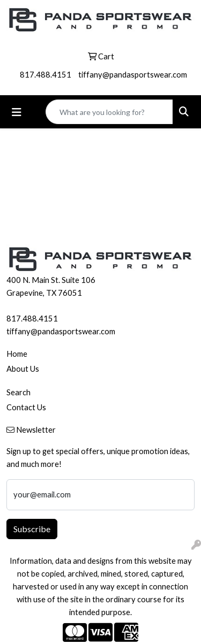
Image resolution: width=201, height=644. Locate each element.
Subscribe (32, 529)
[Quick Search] (109, 112)
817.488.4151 (46, 75)
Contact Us (26, 407)
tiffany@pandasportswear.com (133, 75)
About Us (23, 369)
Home (17, 354)
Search (18, 392)
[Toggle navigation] (17, 112)
